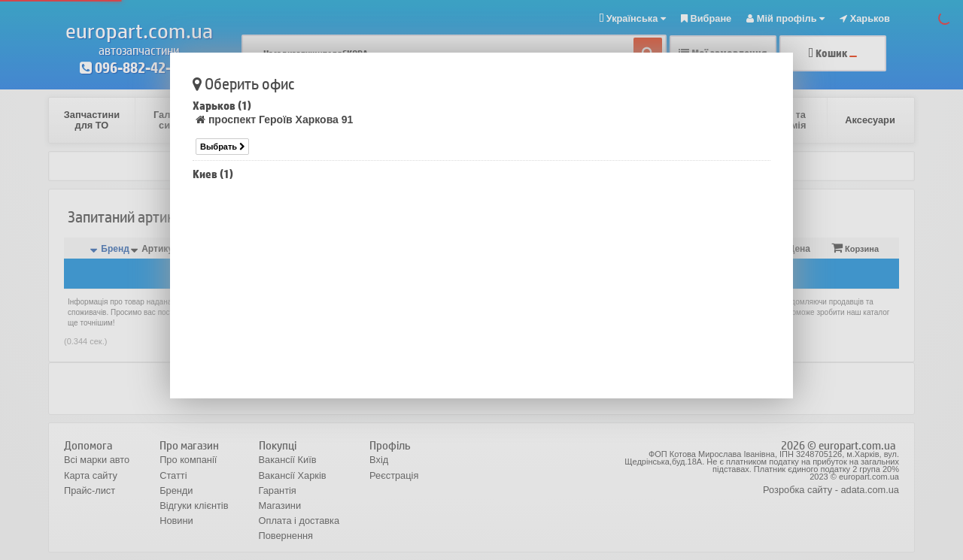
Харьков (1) (222, 106)
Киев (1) (213, 174)
